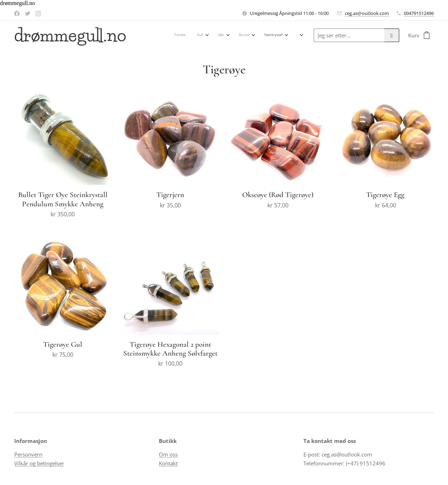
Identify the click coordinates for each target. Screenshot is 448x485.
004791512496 (419, 13)
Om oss (168, 455)
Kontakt (168, 463)
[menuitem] (148, 35)
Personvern (28, 455)
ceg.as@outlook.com (367, 13)
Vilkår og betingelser (39, 463)
